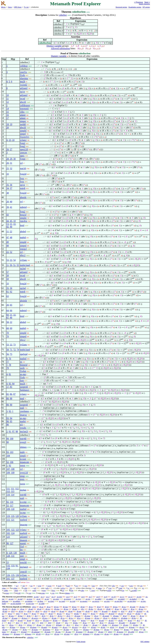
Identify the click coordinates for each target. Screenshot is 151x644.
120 (17, 516)
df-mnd (24, 632)
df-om (133, 616)
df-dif (108, 609)
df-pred (111, 614)
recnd (23, 99)
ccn (30, 593)
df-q (93, 623)
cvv (77, 586)
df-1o (63, 618)
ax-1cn (78, 599)
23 (10, 140)
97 (13, 431)
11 (7, 99)
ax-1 (42, 597)
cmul (16, 590)
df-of (125, 616)
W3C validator (145, 642)
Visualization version (135, 7)
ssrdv (22, 368)
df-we (34, 614)
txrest (23, 484)
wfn (26, 588)
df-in (125, 609)
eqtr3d (23, 168)
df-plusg (33, 627)
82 (8, 394)
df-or (49, 607)
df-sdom (124, 618)
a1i (21, 424)
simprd (23, 246)
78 (10, 365)
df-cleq (142, 607)
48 (11, 237)
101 (8, 579)
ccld (19, 593)
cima (4, 588)
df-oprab (106, 616)
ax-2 (48, 597)
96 (8, 424)
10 (8, 95)
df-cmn (68, 632)
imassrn (24, 540)
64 (8, 310)
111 (8, 489)
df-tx (76, 634)
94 (11, 418)
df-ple (103, 627)
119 (8, 516)
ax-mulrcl (133, 599)
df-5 (18, 623)
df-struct (115, 625)
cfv (71, 588)
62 (11, 292)
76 (10, 359)
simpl (23, 559)
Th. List (26, 7)
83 (10, 384)
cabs (82, 590)
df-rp (102, 623)
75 (11, 354)
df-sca (65, 627)
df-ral (39, 609)
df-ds (112, 627)
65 (11, 305)
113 (13, 491)
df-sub (101, 620)
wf (35, 588)
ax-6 (83, 597)
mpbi (22, 452)
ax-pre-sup (30, 604)
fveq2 (23, 143)
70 (8, 333)
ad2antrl (24, 88)
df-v (83, 609)
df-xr (74, 620)
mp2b (23, 81)
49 (8, 242)
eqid (22, 408)
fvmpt (23, 159)
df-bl (110, 632)
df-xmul (133, 623)
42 (8, 227)
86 (11, 394)
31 (11, 163)
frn (21, 550)
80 (8, 398)
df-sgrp (13, 632)
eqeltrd (23, 359)
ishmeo (23, 447)
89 (8, 405)
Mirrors (3, 7)
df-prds (66, 630)
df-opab (105, 611)
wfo (47, 588)
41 (11, 207)
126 (8, 575)
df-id (130, 611)
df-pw (21, 611)
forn (22, 380)
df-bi (34, 607)
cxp (122, 586)
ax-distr (40, 601)
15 (8, 112)
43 (8, 215)
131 (13, 556)
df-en (105, 618)
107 (8, 469)
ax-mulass (29, 601)
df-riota (87, 616)
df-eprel (139, 611)
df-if (13, 611)
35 (8, 185)
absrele (23, 197)
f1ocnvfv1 (25, 137)
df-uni (62, 611)
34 (8, 188)
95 (11, 421)
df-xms (97, 634)
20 (8, 127)
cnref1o (23, 72)
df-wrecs (35, 618)
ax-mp (23, 374)
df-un (117, 609)
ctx (53, 593)
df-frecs (24, 618)
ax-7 (90, 597)
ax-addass (17, 601)
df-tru (74, 607)
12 (8, 102)
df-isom (77, 616)
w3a (39, 586)
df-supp (15, 618)
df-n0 (58, 623)
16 (8, 115)
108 (13, 469)
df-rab (75, 609)
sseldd (23, 124)
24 (13, 140)
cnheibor (63, 15)
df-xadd (122, 623)
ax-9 (106, 597)
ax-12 (130, 597)
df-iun (79, 611)
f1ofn (22, 75)
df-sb (107, 607)
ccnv (131, 586)
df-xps (107, 630)
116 (11, 502)
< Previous (138, 2)
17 (8, 118)
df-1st (142, 616)
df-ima (102, 614)
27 (11, 149)
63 (8, 296)
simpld (23, 242)
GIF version (146, 7)
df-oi (37, 620)
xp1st (22, 92)
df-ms (107, 634)
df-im (86, 625)
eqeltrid (23, 533)
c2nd (120, 588)
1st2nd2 (24, 85)
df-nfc (14, 609)
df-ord (121, 614)
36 (11, 185)
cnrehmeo (24, 411)
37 (11, 188)
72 (14, 350)
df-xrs (76, 630)
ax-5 (75, 597)
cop (93, 586)
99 (8, 439)
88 (11, 398)
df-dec (75, 623)
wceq (49, 586)
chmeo (67, 593)
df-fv (68, 616)
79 (8, 368)
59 (8, 279)
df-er (79, 618)
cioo (44, 590)
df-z (67, 623)
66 (11, 310)
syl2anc (23, 260)
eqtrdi (23, 188)
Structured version (121, 7)
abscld (23, 102)
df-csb (100, 609)
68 (8, 328)
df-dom (114, 618)
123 (17, 530)
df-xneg (111, 623)
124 (13, 533)
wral (68, 586)
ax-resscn (67, 599)
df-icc (11, 625)
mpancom (24, 462)
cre (63, 590)
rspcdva (24, 221)
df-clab (133, 607)
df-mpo (116, 616)
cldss (22, 112)
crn (141, 586)
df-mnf (65, 620)
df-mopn (120, 632)
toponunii (24, 109)
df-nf (99, 607)
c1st (110, 588)
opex (22, 156)
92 (10, 411)
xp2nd (23, 268)
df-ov (96, 616)
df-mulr (44, 627)
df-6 (26, 623)
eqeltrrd (24, 520)
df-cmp (67, 634)
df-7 (34, 623)
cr (136, 588)
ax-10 (113, 597)
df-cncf (126, 634)
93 (8, 418)
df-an (41, 607)
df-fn (29, 616)
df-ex (91, 607)
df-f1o (60, 616)
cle (26, 590)
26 (8, 149)
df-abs (105, 625)
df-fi (12, 620)
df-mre (116, 630)
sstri (22, 556)
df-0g (25, 630)
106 (12, 462)
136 (17, 575)
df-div (121, 620)
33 (8, 174)
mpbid (23, 237)
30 (14, 159)
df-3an (65, 607)
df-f (36, 616)
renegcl (23, 249)
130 (15, 553)
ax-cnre (107, 601)
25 (8, 168)
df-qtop (86, 630)
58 (8, 275)
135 (13, 575)
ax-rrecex (96, 601)
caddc (6, 590)
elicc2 (23, 255)
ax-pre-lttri (118, 601)
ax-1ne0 (62, 601)
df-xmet (90, 632)
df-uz (85, 623)
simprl (23, 134)
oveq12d (24, 473)
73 (14, 345)
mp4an (23, 490)
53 (8, 260)
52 (11, 252)
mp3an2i (24, 431)
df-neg (111, 620)
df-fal (82, 607)
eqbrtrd (23, 207)
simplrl (23, 131)
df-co (68, 614)
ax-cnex (56, 599)
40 (11, 202)
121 (13, 520)
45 (11, 221)
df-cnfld (131, 632)
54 (14, 260)
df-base (12, 627)
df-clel (5, 609)
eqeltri (23, 421)
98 (17, 431)
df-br (96, 611)
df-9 (50, 623)
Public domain (81, 642)
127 (12, 543)
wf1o (63, 588)
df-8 (42, 623)
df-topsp (17, 634)
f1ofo (22, 377)
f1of (22, 546)
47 (8, 237)
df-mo (115, 607)
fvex (22, 178)
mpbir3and (25, 265)
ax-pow (29, 599)
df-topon (6, 634)
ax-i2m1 (51, 601)
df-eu (124, 607)
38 (8, 193)
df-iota (11, 616)
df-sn (29, 611)
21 (11, 224)
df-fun (20, 616)
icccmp (23, 502)
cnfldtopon (25, 105)
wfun (15, 588)
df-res (93, 614)
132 (8, 566)
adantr (23, 115)
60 (8, 315)
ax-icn (88, 599)
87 (14, 394)
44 (8, 221)
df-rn (85, 614)
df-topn (15, 630)
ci (143, 588)
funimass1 (25, 390)
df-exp (49, 625)
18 (8, 124)
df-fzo (29, 625)
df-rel (51, 614)
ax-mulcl (121, 599)
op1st (22, 185)
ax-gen (59, 597)
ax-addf (42, 604)
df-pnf (55, 620)
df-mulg (47, 632)
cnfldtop (24, 66)
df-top (141, 632)
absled (23, 231)
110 (8, 495)
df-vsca (75, 627)
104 (8, 456)
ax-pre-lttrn (132, 601)
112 (17, 489)
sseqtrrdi (24, 387)
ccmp (43, 593)
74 (18, 350)
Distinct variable (54, 46)
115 (8, 520)
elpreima (24, 78)
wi (17, 586)
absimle (24, 301)
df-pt (57, 630)
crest (93, 590)
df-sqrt (95, 625)
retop (22, 476)
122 (13, 530)
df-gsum (35, 630)
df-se (26, 614)
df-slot (135, 625)
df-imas (96, 630)
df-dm (76, 614)
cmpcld (23, 572)
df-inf (29, 620)
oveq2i (23, 442)
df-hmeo (86, 634)
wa (31, 586)
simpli (23, 456)
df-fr (18, 614)
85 (11, 387)
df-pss (141, 609)
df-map (88, 618)
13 (8, 224)
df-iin (87, 611)
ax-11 (122, 597)
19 (11, 124)
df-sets (126, 625)
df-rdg (54, 618)
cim (72, 590)
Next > (147, 2)
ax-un (47, 599)
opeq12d (24, 149)
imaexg (23, 415)
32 (11, 168)
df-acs (136, 630)
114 (13, 495)
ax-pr (38, 599)
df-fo (52, 616)
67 (8, 317)
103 (12, 452)
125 (8, 537)
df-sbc (91, 609)
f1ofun (23, 371)
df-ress (23, 627)
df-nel (31, 609)
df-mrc (126, 630)
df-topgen (46, 630)
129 (10, 553)
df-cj (68, 625)
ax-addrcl (110, 599)
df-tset (93, 627)
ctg (123, 590)
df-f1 (44, 616)
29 (11, 159)
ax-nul (20, 599)
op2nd (23, 288)
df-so (10, 614)
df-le (92, 620)
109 (8, 473)
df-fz (20, 625)
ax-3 (53, 597)
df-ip (84, 627)
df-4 (9, 623)
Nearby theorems (144, 4)
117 (11, 505)
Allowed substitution (60, 48)
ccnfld (134, 590)
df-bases (28, 634)
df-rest (5, 630)
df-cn (47, 634)
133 (13, 566)
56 (8, 354)
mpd (22, 398)
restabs (23, 428)
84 (13, 384)
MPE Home (18, 7)
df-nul (5, 611)
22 (14, 224)
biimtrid (24, 365)
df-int (70, 611)
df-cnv (59, 614)
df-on (129, 614)
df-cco (142, 627)
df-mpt (114, 611)
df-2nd (5, 618)
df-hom (132, 627)
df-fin (134, 618)
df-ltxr (83, 620)
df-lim (138, 614)
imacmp (24, 525)
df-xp (42, 614)
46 (11, 227)
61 (8, 292)
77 (8, 362)
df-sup (20, 620)
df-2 (138, 620)
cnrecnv (24, 152)
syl (21, 163)
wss (86, 586)
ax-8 (98, 597)
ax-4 (68, 597)
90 (11, 405)
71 (11, 350)
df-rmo (57, 609)
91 (10, 431)
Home (10, 7)
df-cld (38, 634)
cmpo (100, 588)
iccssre (23, 459)
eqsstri (23, 543)
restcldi (23, 562)
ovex (22, 479)
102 (8, 533)
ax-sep (11, 599)
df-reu (66, 609)
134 (8, 568)
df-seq (39, 625)
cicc (54, 590)
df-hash (59, 625)
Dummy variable (59, 56)
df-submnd (36, 632)
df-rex (48, 609)
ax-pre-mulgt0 (16, 604)
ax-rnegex (84, 601)
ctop (7, 593)
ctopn (109, 590)
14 (8, 109)
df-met (101, 632)
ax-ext (139, 597)
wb (24, 586)
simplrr (23, 218)
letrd (22, 225)
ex (21, 362)
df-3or (56, 607)
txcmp (23, 513)
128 (8, 556)
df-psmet (79, 632)
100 (12, 439)
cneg (34, 590)
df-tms (116, 634)
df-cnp (57, 634)
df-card (46, 620)
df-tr (123, 611)
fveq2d (23, 174)
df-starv (55, 627)
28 (8, 159)
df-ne (22, 609)
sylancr (23, 140)
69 (11, 328)
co (90, 588)
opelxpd (24, 354)
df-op (53, 611)
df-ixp (97, 618)
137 (13, 579)
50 (11, 265)
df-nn (130, 620)
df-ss (133, 609)
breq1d (23, 215)
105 (8, 530)
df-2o (71, 618)
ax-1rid (73, 601)
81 (10, 374)
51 (14, 265)
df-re (77, 625)
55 (18, 265)
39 (8, 207)
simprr (23, 121)
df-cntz (58, 632)
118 (13, 509)
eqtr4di (23, 439)
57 (8, 272)
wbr (113, 586)
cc (128, 588)
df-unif (121, 627)
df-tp (45, 611)
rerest (23, 465)
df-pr (37, 611)
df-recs (45, 618)
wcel (60, 586)
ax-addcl (98, 599)
